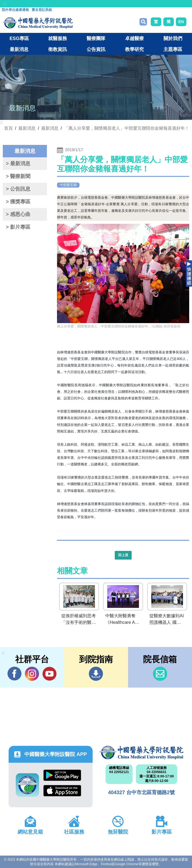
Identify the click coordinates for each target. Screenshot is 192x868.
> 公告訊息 (18, 189)
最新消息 (50, 128)
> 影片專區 (18, 227)
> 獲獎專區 (18, 202)
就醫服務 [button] (58, 38)
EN (181, 22)
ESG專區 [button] (19, 38)
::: (5, 4)
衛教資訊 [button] (58, 49)
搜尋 (143, 22)
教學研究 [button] (134, 49)
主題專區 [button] (173, 49)
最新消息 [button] (19, 49)
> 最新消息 (18, 164)
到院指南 (96, 674)
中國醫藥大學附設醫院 (141, 753)
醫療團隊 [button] (96, 38)
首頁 (8, 128)
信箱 (160, 674)
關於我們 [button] (173, 38)
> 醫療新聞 (18, 176)
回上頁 (123, 555)
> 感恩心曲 (18, 214)
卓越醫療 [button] (134, 38)
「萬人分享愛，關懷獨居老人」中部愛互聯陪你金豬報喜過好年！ (127, 128)
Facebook (15, 674)
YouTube (49, 674)
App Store (62, 791)
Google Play (62, 775)
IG (32, 674)
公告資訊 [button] (96, 49)
